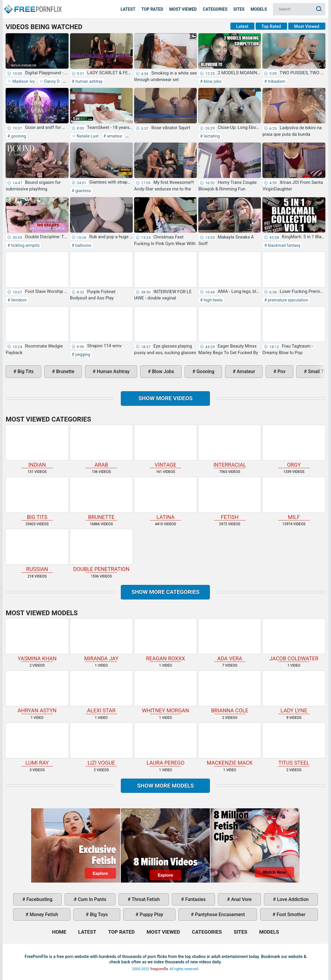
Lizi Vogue (101, 744)
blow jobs (212, 81)
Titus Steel (294, 744)
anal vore (241, 899)
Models (259, 9)
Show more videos (165, 398)
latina (165, 499)
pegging (82, 354)
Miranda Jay (101, 640)
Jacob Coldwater (294, 640)
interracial (230, 446)
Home (33, 5)
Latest (128, 9)
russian (37, 551)
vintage (165, 446)
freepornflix (159, 969)
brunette (65, 371)
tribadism (276, 81)
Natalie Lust (87, 136)
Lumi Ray (37, 744)
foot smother (290, 914)
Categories (215, 9)
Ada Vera (230, 640)
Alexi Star (101, 692)
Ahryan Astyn (37, 692)
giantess (83, 191)
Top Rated (152, 9)
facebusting (39, 899)
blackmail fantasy (284, 245)
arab (101, 446)
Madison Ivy (23, 81)
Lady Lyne (294, 692)
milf (294, 499)
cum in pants (91, 899)
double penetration (101, 551)
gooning (18, 136)
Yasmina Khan (37, 640)
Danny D (52, 81)
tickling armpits (25, 245)
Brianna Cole (230, 692)
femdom (18, 300)
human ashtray (88, 81)
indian (37, 446)
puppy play (151, 914)
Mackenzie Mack (230, 744)
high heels (213, 300)
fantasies (195, 899)
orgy (294, 446)
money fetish (43, 914)
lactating (211, 136)
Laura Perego (165, 744)
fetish (230, 499)
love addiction (292, 899)
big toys (98, 914)
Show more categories (166, 592)
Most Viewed (183, 9)
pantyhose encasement (219, 914)
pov (281, 371)
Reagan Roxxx (165, 640)
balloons (83, 245)
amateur (114, 136)
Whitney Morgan (165, 692)
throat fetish (145, 899)
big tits (25, 371)
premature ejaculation (288, 300)
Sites (239, 9)
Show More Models (166, 786)
